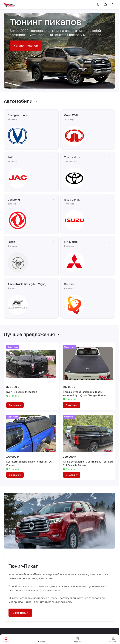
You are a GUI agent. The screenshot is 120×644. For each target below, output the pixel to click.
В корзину (15, 405)
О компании (20, 613)
